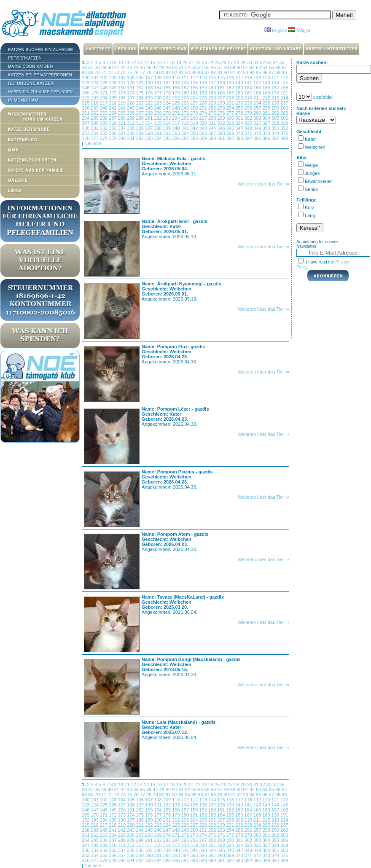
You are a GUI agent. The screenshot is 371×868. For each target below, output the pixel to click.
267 (141, 113)
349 (258, 128)
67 (284, 67)
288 (122, 118)
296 (195, 118)
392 (231, 138)
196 (122, 98)
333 (113, 128)
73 (117, 73)
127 (122, 83)
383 (149, 138)
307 (86, 123)
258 (267, 108)
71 (104, 73)
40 (111, 67)
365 (195, 133)
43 (130, 67)
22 (198, 62)
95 (259, 73)
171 (104, 93)
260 (284, 108)
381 (131, 138)
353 (86, 133)
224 (168, 103)
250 (195, 108)
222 (149, 103)
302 (249, 118)
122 (284, 78)
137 (213, 83)
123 (86, 83)
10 (121, 62)
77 (143, 73)
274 (203, 113)
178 (168, 93)
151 (131, 88)
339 (168, 128)
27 (231, 62)
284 (86, 118)
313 (141, 123)
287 (113, 118)
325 (249, 123)
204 (195, 98)
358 (131, 133)
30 (250, 62)
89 (220, 73)
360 (149, 133)
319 (195, 123)
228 (203, 103)
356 (113, 133)
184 (222, 93)
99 (284, 73)
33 (270, 62)
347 (240, 128)
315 (158, 123)
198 (141, 98)
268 (149, 113)
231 (231, 103)
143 (267, 83)
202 (176, 98)
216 (95, 103)
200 (158, 98)
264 (113, 113)
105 (131, 78)
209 (240, 98)
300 (231, 118)
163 (240, 88)
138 (222, 83)
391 (222, 138)
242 (122, 108)
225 (176, 103)
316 (168, 123)
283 (284, 113)
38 (98, 67)
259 (276, 108)
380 (122, 138)
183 (213, 93)
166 (267, 88)
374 (276, 133)
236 (276, 103)
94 (253, 73)
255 (240, 108)
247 (168, 108)
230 (222, 103)
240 (104, 108)
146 (86, 88)
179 (176, 93)
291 (149, 118)
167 (276, 88)
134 (186, 83)
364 (186, 133)
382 (141, 138)
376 (86, 138)
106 (141, 78)
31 (257, 62)
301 (240, 118)
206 (213, 98)
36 (85, 67)
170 (95, 93)
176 (149, 93)
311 (122, 123)
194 (104, 98)
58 (227, 67)
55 (208, 67)
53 (195, 67)
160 (213, 88)
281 (267, 113)
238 (86, 108)
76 (136, 73)
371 (249, 133)
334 (122, 128)
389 (203, 138)
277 (231, 113)
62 (253, 67)
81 (169, 73)
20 (186, 62)
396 (267, 138)
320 (203, 123)
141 (249, 83)
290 (141, 118)
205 (203, 98)
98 (278, 73)
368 (222, 133)
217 (104, 103)
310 (113, 123)
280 (258, 113)
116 (231, 78)
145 (284, 83)
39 (104, 67)
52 (188, 67)
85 (195, 73)
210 (249, 98)
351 (276, 128)
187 (249, 93)
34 (276, 62)
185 (231, 93)
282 (276, 113)
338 (158, 128)
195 (113, 98)
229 (213, 103)
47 (156, 67)
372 (258, 133)
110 (176, 78)
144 (276, 83)
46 (149, 67)
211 (258, 98)
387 (186, 138)
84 (188, 73)
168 (284, 88)
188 (258, 93)
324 (240, 123)
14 (147, 62)
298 (213, 118)
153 (149, 88)
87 (208, 73)
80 (163, 73)
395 (258, 138)
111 (186, 78)
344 (213, 128)
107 (149, 78)
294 (176, 118)
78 (149, 73)
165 (258, 88)
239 (95, 108)
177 (158, 93)
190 (276, 93)
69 (91, 73)
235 (267, 103)
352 (284, 128)
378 (104, 138)
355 (104, 133)
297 (203, 118)
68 (85, 73)
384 (158, 138)
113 (203, 78)
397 (276, 138)
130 (149, 83)
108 (158, 78)
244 (141, 108)
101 (95, 78)
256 (249, 108)
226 (186, 103)
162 (231, 88)
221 (141, 103)
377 (95, 138)
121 (276, 78)
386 (176, 138)
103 (113, 78)
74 (124, 73)
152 (141, 88)
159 (203, 88)
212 (267, 98)
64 (265, 67)
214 (284, 98)
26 (224, 62)
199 (149, 98)
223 (158, 103)
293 (168, 118)
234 (258, 103)
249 (186, 108)
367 (213, 133)
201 (168, 98)
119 (258, 78)
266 (131, 113)
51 (181, 67)
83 (181, 73)
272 (186, 113)
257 (258, 108)
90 (227, 73)
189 (267, 93)
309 (104, 123)
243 (131, 108)
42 (124, 67)
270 (168, 113)
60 (240, 67)
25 (218, 62)
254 (231, 108)
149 (113, 88)
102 (104, 78)
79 (156, 73)
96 (265, 73)
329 (284, 123)
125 (104, 83)
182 (203, 93)
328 (276, 123)
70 (98, 73)
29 (243, 62)
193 (95, 98)
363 (176, 133)
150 (122, 88)
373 (267, 133)
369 (231, 133)
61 (246, 67)
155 (168, 88)
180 (186, 93)
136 (203, 83)
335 (131, 128)
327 (267, 123)
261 (86, 113)
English (276, 30)
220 (131, 103)
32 (263, 62)
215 (86, 103)
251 (203, 108)
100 (86, 78)
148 (104, 88)
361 (158, 133)
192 (86, 98)
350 (267, 128)
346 (231, 128)
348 (249, 128)
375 (284, 133)
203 (186, 98)
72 (111, 73)
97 (272, 73)
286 (104, 118)
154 (158, 88)
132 (168, 83)
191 (284, 93)
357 (122, 133)
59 (233, 67)
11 (128, 62)
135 (195, 83)
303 (258, 118)
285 (95, 118)
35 (282, 62)
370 (240, 133)
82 (175, 73)
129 (141, 83)
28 (237, 62)
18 (173, 62)
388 (195, 138)
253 (222, 108)
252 (213, 108)
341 (186, 128)
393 (240, 138)
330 (86, 128)
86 (201, 73)
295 (186, 118)
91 (233, 73)
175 (141, 93)
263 (104, 113)
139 (231, 83)
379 (113, 138)
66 (278, 67)
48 (163, 67)
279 (249, 113)
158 (195, 88)
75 (130, 73)
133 (176, 83)
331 (95, 128)
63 (259, 67)
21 (192, 62)
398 (284, 138)
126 (113, 83)
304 (267, 118)
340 (176, 128)
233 (249, 103)
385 (168, 138)
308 (95, 123)
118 (249, 78)
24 (211, 62)
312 (131, 123)
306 (284, 118)
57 (220, 67)
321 (213, 123)
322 (222, 123)
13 (141, 62)
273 (195, 113)
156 (176, 88)
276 (222, 113)
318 (186, 123)
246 (158, 108)
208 (231, 98)
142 (258, 83)
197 (131, 98)
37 (91, 67)
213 (276, 98)
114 (213, 78)
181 (195, 93)
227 (195, 103)
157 (186, 88)
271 (176, 113)
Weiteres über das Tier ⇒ (263, 184)
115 (222, 78)
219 (122, 103)
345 (222, 128)
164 (249, 88)
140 (240, 83)
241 (113, 108)
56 (214, 67)
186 (240, 93)
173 (122, 93)
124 (95, 83)
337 (149, 128)
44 (136, 67)
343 (203, 128)
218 (113, 103)
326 (258, 123)
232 (240, 103)
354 (95, 133)
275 (213, 113)
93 (246, 73)
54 (201, 67)
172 (113, 93)
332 (104, 128)
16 (160, 62)
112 (195, 78)
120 (267, 78)
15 (153, 62)
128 (131, 83)
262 (95, 113)
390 (213, 138)
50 (175, 67)
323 (231, 123)
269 (158, 113)
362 (168, 133)
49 (169, 67)
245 (149, 108)
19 (179, 62)
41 (117, 67)
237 (284, 103)
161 (222, 88)
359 (141, 133)
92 (240, 73)
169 (86, 93)
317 (176, 123)
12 (134, 62)
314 (149, 123)
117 (240, 78)
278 (240, 113)
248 (176, 108)
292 (158, 118)
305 (276, 118)
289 (131, 118)
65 (272, 67)
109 (168, 78)
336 (141, 128)
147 (95, 88)
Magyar (300, 30)
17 (166, 62)
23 (205, 62)
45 (143, 67)
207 (222, 98)
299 (222, 118)
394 (249, 138)
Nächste (93, 143)
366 (203, 133)
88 (214, 73)
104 (122, 78)
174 (131, 93)
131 (158, 83)
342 (195, 128)
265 (122, 113)
